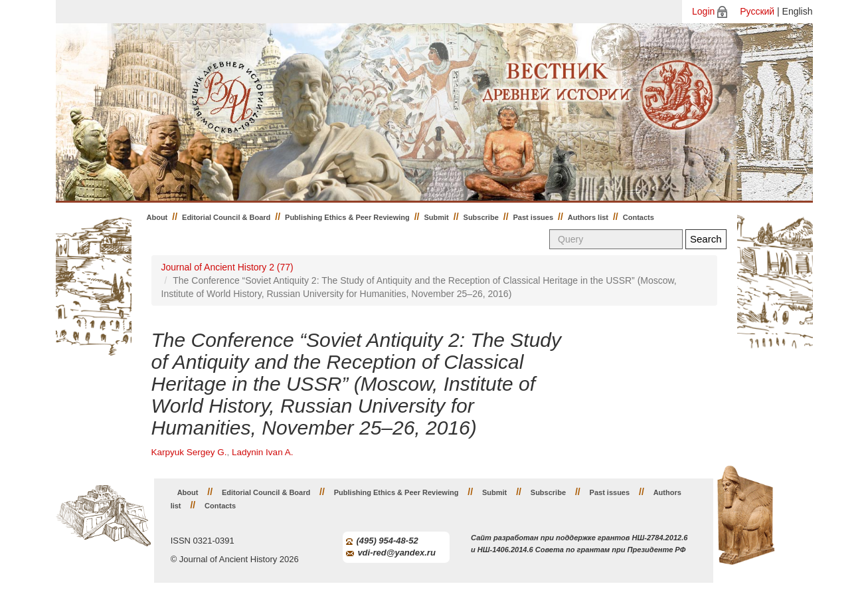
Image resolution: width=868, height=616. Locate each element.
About (157, 217)
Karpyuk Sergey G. (189, 452)
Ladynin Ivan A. (262, 452)
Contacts (639, 217)
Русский (757, 11)
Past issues (534, 217)
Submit (437, 217)
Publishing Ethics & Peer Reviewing (347, 217)
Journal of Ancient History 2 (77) (227, 267)
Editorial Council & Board (226, 217)
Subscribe (481, 217)
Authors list (588, 217)
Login (703, 11)
